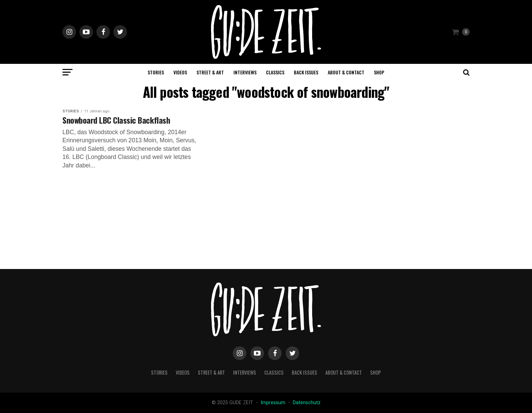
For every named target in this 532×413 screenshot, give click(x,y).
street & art (210, 72)
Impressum (274, 403)
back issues (306, 72)
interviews (245, 72)
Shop (379, 72)
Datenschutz (307, 403)
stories (156, 72)
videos (180, 72)
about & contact (346, 72)
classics (275, 72)
